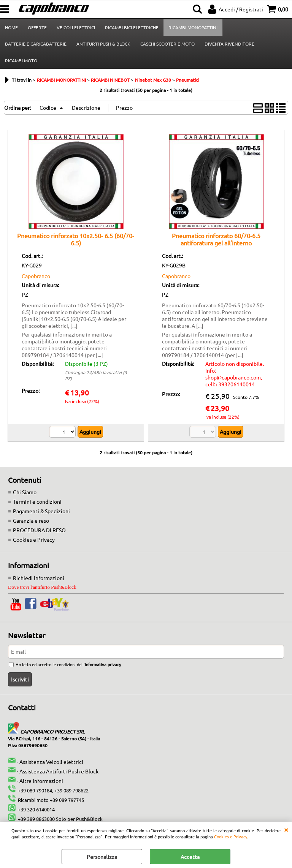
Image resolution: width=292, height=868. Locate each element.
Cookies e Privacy (231, 836)
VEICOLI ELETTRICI (76, 27)
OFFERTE (37, 27)
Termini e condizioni (37, 501)
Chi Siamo (25, 492)
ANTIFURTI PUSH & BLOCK (103, 44)
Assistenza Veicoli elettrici (51, 762)
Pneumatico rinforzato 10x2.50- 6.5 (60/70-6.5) (76, 239)
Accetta (190, 857)
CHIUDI (286, 829)
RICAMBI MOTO (21, 60)
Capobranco (36, 276)
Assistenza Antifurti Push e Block (59, 771)
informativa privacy (103, 664)
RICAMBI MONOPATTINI (193, 27)
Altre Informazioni (41, 781)
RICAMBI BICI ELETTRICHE (132, 27)
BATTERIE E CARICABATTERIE (36, 44)
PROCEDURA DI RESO (39, 530)
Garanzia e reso (31, 520)
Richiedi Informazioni (39, 578)
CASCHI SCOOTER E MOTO (167, 44)
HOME (11, 27)
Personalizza (102, 857)
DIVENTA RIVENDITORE (229, 44)
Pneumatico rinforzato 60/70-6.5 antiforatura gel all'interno (216, 239)
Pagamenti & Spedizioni (41, 511)
